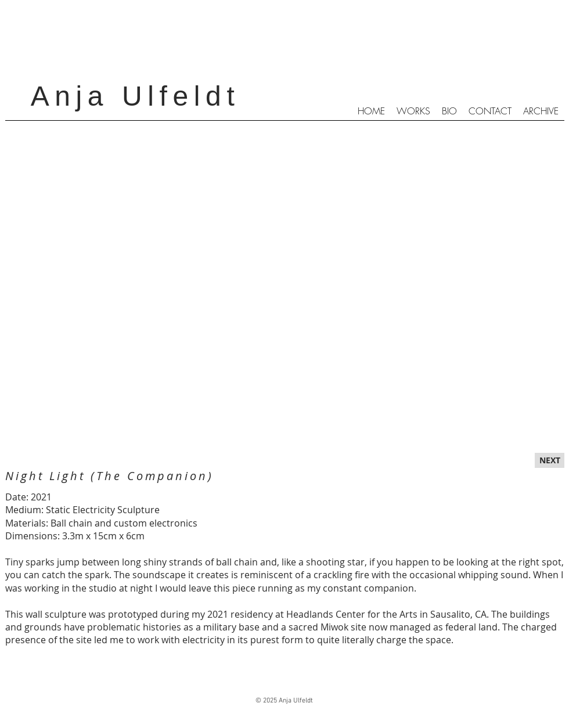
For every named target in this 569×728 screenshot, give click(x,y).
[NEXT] (550, 460)
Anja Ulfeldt (136, 96)
